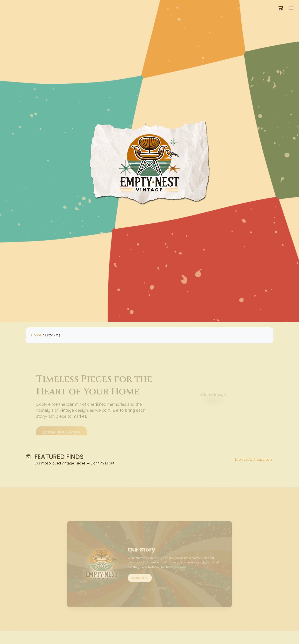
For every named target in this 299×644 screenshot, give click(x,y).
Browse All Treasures (254, 459)
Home (36, 335)
